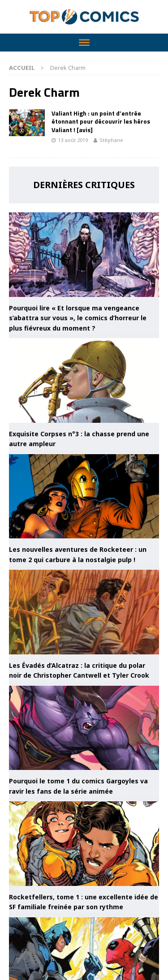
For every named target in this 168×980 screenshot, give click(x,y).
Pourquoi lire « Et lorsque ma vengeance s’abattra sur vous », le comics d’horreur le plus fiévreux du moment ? (78, 318)
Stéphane (111, 140)
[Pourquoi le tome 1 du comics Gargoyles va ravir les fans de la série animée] (84, 728)
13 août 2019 (73, 140)
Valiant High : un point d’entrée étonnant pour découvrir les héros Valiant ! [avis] (101, 121)
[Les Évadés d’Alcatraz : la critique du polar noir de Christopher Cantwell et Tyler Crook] (84, 612)
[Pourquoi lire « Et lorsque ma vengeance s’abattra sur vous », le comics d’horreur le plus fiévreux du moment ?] (84, 255)
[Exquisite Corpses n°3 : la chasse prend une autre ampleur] (84, 380)
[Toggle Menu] (84, 43)
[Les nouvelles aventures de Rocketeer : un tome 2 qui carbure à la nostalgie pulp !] (84, 496)
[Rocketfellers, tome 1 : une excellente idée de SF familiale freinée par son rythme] (84, 844)
